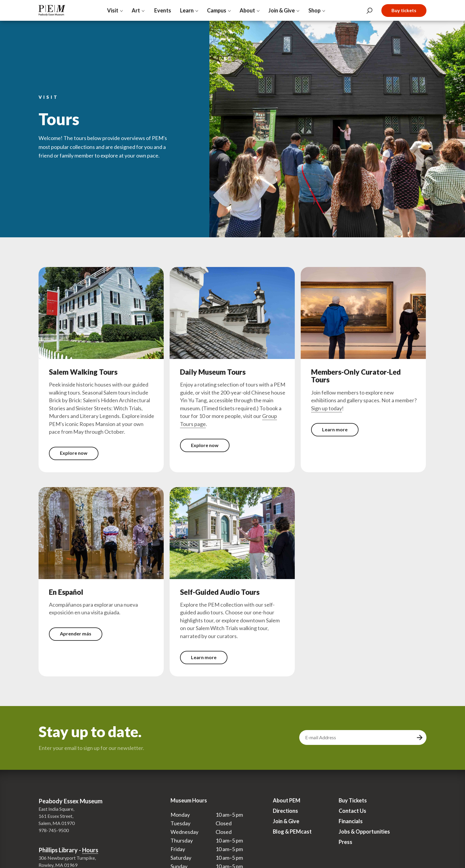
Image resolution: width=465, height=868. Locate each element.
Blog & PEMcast (292, 832)
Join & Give (286, 821)
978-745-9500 (54, 830)
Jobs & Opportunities (364, 832)
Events (162, 10)
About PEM (287, 800)
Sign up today (327, 408)
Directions (285, 811)
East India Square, (56, 809)
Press (345, 842)
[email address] (357, 737)
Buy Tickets (353, 800)
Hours (90, 850)
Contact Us (352, 811)
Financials (351, 821)
